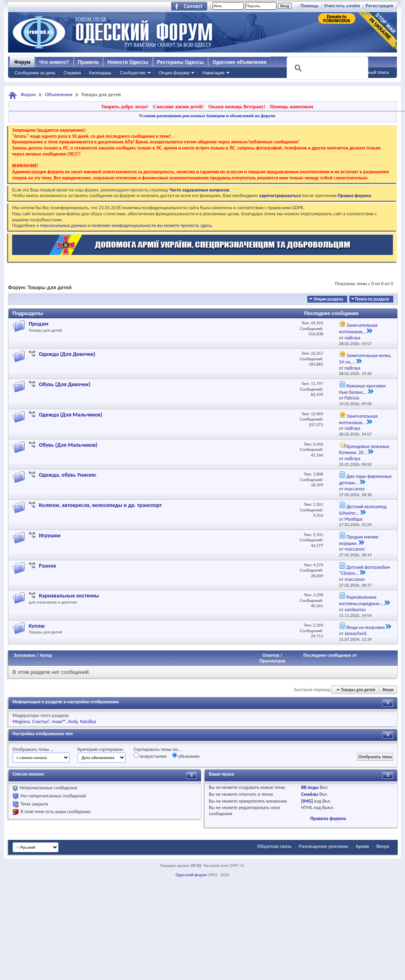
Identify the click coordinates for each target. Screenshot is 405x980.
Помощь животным (292, 107)
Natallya (88, 721)
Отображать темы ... (33, 749)
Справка (72, 73)
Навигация (213, 73)
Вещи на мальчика (365, 627)
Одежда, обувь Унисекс (68, 475)
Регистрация (379, 6)
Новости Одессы (128, 62)
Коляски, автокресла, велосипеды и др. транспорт (100, 505)
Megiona (21, 721)
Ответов (271, 655)
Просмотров (273, 661)
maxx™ (59, 721)
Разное (47, 566)
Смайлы (310, 794)
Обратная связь (274, 846)
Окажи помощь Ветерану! (237, 107)
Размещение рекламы (324, 846)
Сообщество (133, 73)
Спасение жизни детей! (178, 107)
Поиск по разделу (372, 299)
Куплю (37, 626)
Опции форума (174, 73)
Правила (88, 62)
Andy (73, 721)
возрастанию (150, 756)
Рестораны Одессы (180, 62)
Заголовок (24, 655)
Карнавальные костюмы (69, 596)
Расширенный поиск (368, 72)
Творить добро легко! (125, 107)
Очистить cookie (342, 6)
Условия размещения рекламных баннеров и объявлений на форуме (207, 116)
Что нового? (54, 62)
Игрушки (50, 535)
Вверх (388, 690)
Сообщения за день (35, 73)
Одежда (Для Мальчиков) (70, 415)
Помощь (310, 6)
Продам (39, 324)
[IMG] (307, 801)
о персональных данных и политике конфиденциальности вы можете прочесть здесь (124, 225)
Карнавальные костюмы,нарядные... (361, 600)
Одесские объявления (239, 62)
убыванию (186, 756)
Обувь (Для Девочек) (65, 384)
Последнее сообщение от (330, 655)
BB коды (310, 787)
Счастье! (41, 721)
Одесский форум (191, 875)
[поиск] (327, 68)
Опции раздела (328, 299)
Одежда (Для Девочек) (67, 354)
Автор (46, 655)
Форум (22, 62)
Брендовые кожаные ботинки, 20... (364, 450)
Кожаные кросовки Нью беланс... (363, 389)
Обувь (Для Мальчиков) (68, 445)
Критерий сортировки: (101, 749)
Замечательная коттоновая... (359, 328)
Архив (362, 846)
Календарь (100, 73)
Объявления (59, 94)
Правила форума (328, 818)
